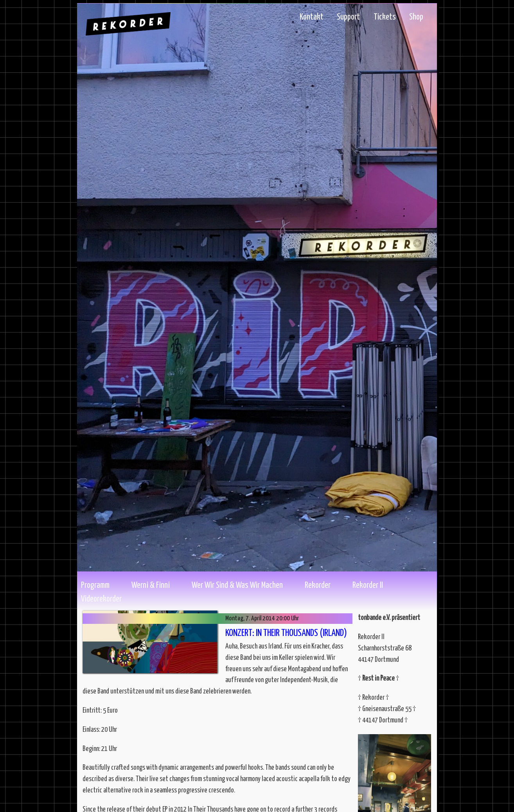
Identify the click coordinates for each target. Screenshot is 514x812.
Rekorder (318, 586)
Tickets (385, 17)
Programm (95, 586)
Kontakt (312, 17)
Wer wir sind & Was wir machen (237, 586)
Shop (416, 17)
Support (348, 17)
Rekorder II (368, 586)
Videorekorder (101, 599)
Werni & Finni (151, 586)
